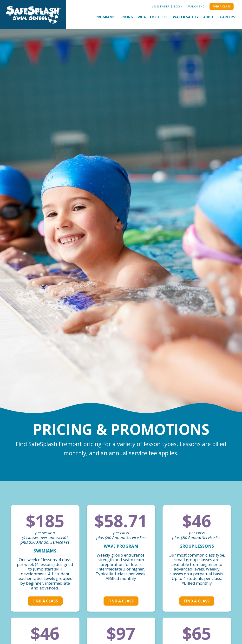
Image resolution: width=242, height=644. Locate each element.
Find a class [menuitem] (222, 6)
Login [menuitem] (178, 6)
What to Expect (153, 17)
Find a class (45, 601)
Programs (105, 17)
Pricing (126, 17)
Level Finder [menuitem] (161, 6)
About (209, 17)
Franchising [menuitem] (196, 6)
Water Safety (186, 17)
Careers (227, 17)
